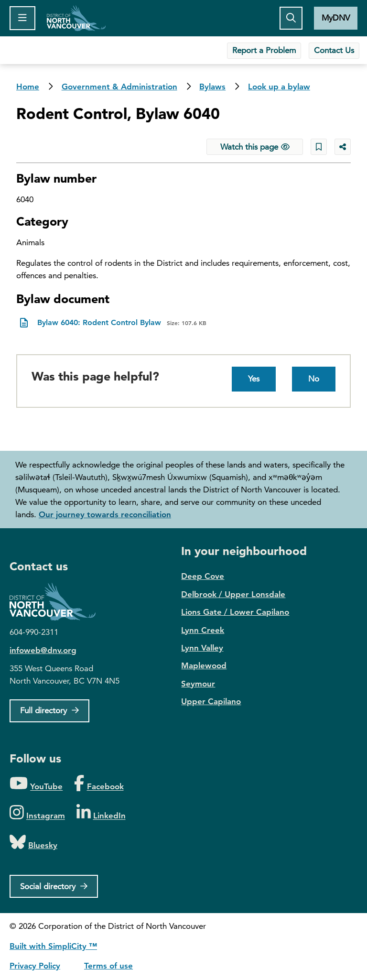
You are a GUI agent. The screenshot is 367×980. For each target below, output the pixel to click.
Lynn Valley (202, 648)
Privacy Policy (35, 966)
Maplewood (204, 665)
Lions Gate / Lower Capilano (235, 612)
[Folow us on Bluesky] (33, 843)
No (314, 379)
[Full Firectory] (49, 711)
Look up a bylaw (279, 87)
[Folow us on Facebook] (99, 784)
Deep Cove (203, 576)
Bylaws (212, 87)
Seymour (198, 684)
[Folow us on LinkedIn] (101, 813)
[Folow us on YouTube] (36, 784)
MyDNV (336, 18)
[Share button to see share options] (343, 147)
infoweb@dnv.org (43, 650)
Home (76, 18)
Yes (254, 379)
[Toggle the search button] (291, 18)
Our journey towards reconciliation (105, 514)
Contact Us (334, 50)
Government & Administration (119, 87)
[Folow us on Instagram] (37, 813)
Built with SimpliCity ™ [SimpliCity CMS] (53, 946)
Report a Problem (264, 50)
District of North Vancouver (57, 602)
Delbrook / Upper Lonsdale (233, 594)
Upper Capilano (211, 701)
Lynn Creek (203, 630)
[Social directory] (54, 886)
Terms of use (108, 966)
